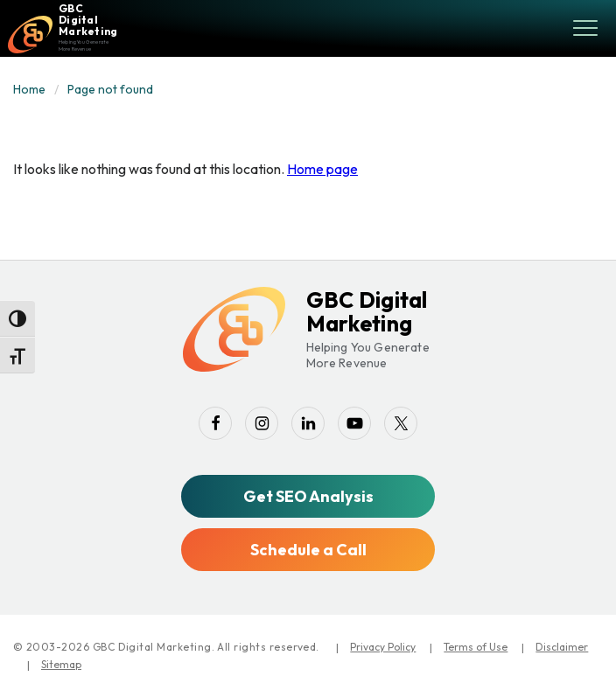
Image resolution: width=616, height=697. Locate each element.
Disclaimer (562, 647)
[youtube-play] (354, 423)
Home (29, 89)
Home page (322, 169)
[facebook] (215, 423)
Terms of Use (476, 647)
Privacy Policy (383, 647)
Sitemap (61, 664)
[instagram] (262, 423)
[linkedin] (308, 423)
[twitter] (401, 423)
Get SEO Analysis (308, 496)
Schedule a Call (308, 550)
